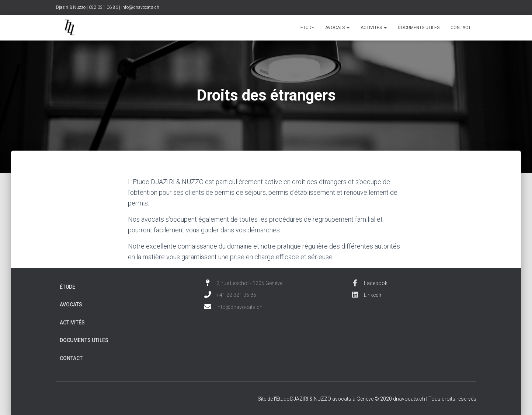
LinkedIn (367, 295)
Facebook (369, 283)
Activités (374, 28)
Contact (461, 28)
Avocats (337, 28)
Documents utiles (419, 28)
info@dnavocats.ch (140, 7)
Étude (307, 28)
